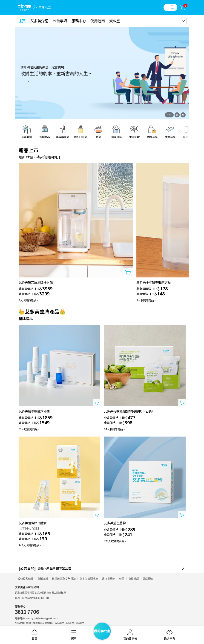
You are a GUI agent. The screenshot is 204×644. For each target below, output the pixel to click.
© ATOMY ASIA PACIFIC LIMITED (32, 598)
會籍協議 (43, 578)
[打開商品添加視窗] (128, 273)
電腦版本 (148, 578)
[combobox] (35, 7)
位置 (122, 578)
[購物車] (183, 7)
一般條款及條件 (24, 578)
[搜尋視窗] (170, 7)
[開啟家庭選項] (35, 7)
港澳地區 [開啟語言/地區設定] (45, 7)
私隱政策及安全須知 (64, 578)
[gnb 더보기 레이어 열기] (183, 21)
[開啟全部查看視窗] (183, 115)
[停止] (177, 115)
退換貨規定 (109, 578)
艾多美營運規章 (89, 578)
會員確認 (134, 578)
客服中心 (27, 610)
